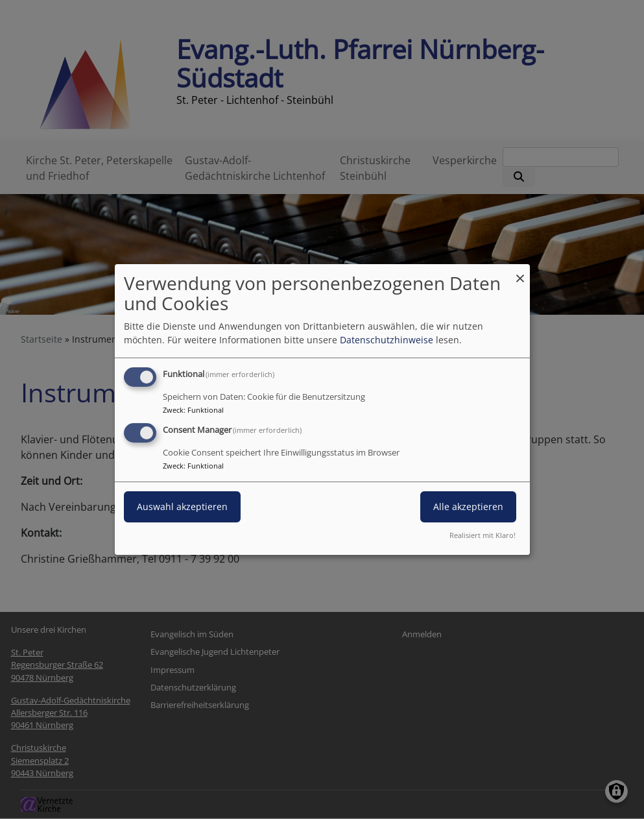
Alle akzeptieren (468, 507)
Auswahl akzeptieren (182, 507)
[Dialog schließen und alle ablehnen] (520, 272)
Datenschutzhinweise (387, 340)
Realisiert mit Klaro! (483, 535)
